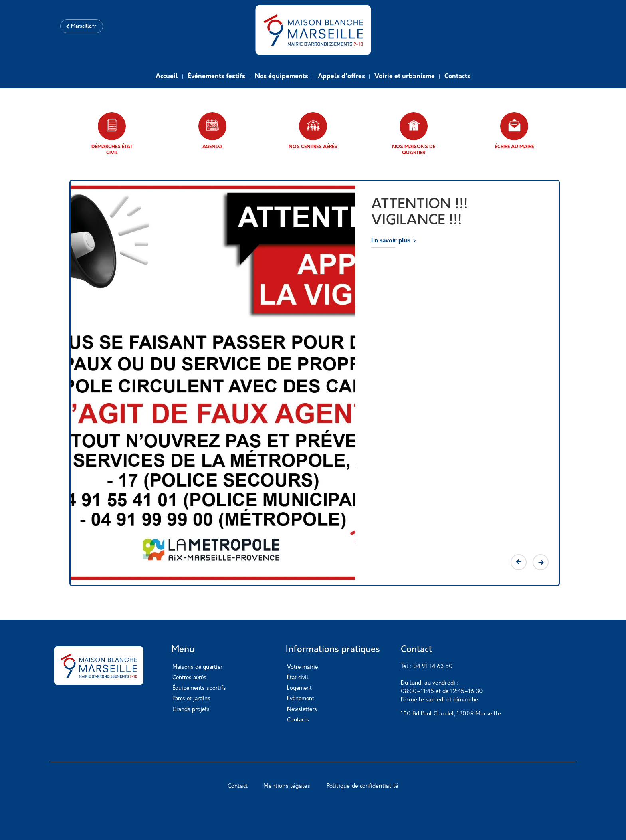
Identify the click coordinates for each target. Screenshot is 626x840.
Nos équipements (281, 77)
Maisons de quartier (197, 667)
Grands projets (191, 710)
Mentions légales (287, 786)
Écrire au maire (514, 131)
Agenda (212, 131)
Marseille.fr (84, 26)
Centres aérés (189, 678)
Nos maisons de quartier (414, 134)
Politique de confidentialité (363, 786)
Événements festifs (216, 77)
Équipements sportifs (199, 688)
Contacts (457, 77)
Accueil (167, 77)
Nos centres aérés (313, 131)
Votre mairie (302, 667)
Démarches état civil (112, 134)
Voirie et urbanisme (405, 77)
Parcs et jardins (191, 699)
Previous (519, 562)
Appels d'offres (341, 77)
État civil (298, 678)
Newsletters (302, 710)
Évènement (301, 699)
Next (541, 562)
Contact (238, 786)
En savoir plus (391, 241)
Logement (299, 688)
